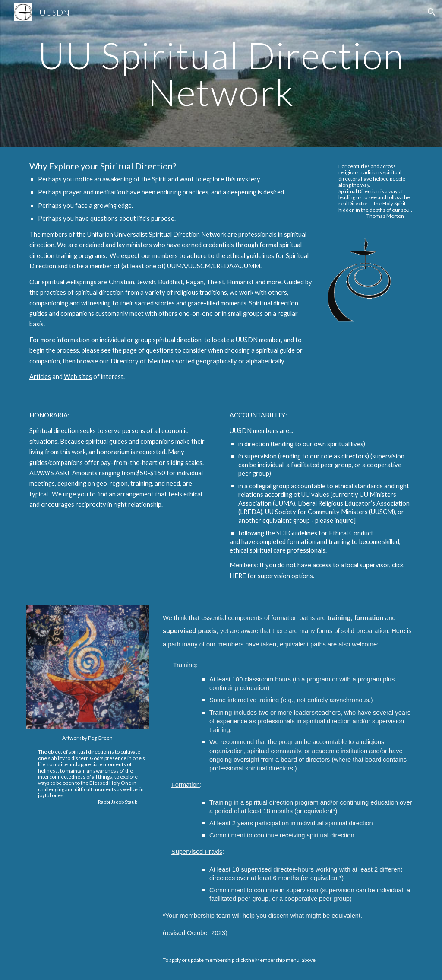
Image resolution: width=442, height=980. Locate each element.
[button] (432, 12)
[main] (221, 74)
